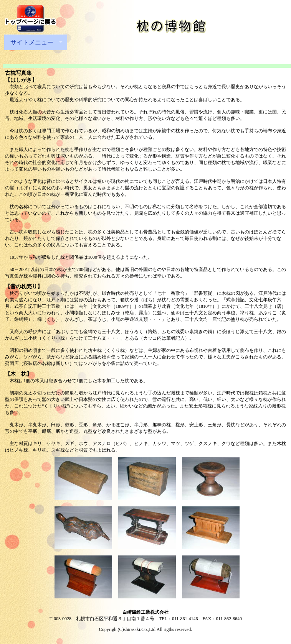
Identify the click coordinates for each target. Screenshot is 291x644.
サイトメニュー (33, 43)
